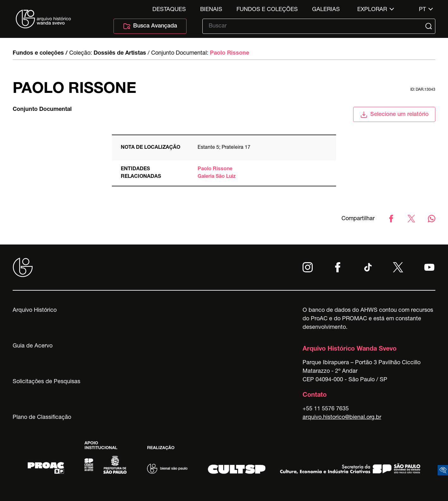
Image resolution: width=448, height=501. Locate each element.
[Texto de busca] (314, 26)
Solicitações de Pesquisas (46, 382)
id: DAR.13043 (423, 90)
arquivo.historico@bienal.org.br (342, 418)
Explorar (372, 10)
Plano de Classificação (42, 418)
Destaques (169, 10)
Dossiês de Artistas (120, 53)
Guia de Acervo (33, 346)
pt (422, 10)
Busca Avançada (150, 26)
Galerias (326, 10)
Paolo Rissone (230, 53)
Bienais (211, 10)
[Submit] (429, 26)
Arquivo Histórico (35, 311)
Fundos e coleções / (40, 53)
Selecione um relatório (394, 115)
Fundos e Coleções (267, 10)
